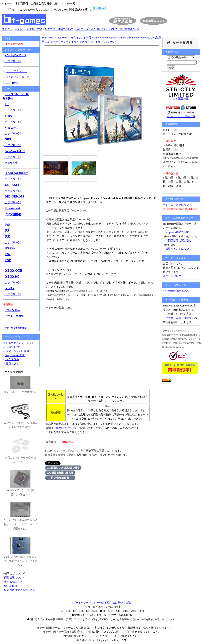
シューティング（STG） (20, 343)
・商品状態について (66, 428)
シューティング (65, 38)
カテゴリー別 (13, 61)
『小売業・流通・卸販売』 (179, 318)
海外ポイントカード (17, 77)
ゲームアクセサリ (16, 71)
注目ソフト (12, 363)
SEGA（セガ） (14, 347)
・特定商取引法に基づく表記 (19, 590)
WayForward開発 (15, 355)
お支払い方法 (35, 29)
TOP (44, 38)
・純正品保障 (9, 586)
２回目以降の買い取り (179, 240)
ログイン (7, 29)
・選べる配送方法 (12, 582)
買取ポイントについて (179, 249)
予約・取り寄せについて (177, 205)
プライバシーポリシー (86, 603)
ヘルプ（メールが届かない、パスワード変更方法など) (107, 29)
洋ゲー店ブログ (172, 276)
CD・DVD (12, 83)
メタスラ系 (12, 359)
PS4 (51, 38)
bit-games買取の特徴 (177, 232)
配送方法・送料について (59, 29)
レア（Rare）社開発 (17, 351)
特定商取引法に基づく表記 (115, 603)
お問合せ (19, 29)
